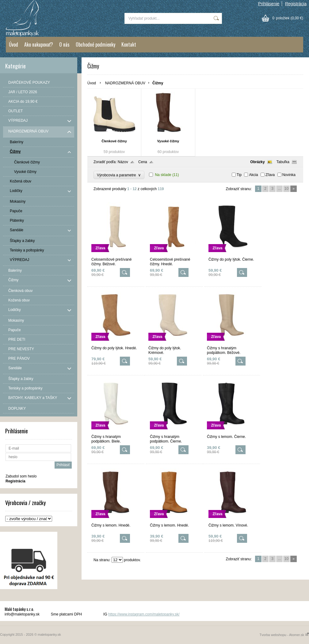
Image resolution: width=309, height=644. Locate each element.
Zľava (270, 175)
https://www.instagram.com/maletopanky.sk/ (144, 614)
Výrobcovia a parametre (119, 175)
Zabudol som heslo (21, 476)
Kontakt (129, 44)
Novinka (289, 175)
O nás (64, 44)
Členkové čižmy (114, 141)
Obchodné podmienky (95, 44)
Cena (143, 162)
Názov (123, 162)
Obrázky (257, 162)
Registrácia (296, 4)
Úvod (13, 44)
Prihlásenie (269, 4)
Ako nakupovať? (39, 44)
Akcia (253, 175)
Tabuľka (283, 162)
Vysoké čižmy (168, 141)
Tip (239, 175)
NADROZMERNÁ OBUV (125, 83)
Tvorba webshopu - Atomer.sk (284, 635)
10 (286, 189)
